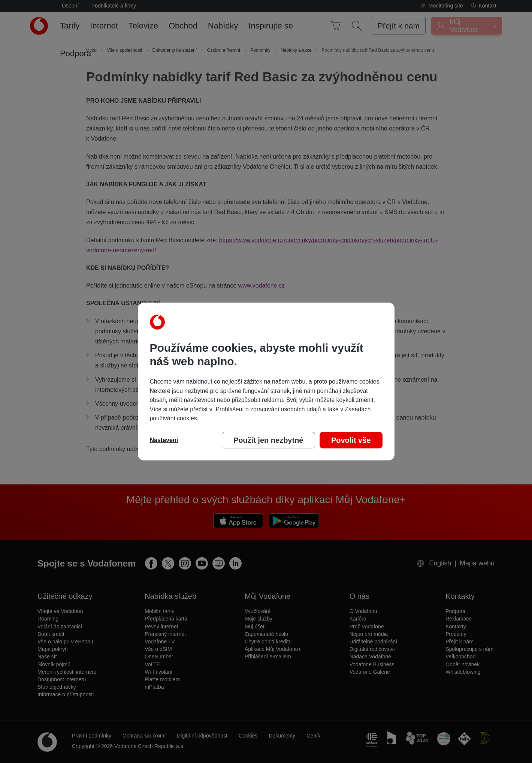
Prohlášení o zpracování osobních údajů (268, 409)
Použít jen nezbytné (268, 440)
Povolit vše (351, 440)
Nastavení (164, 440)
